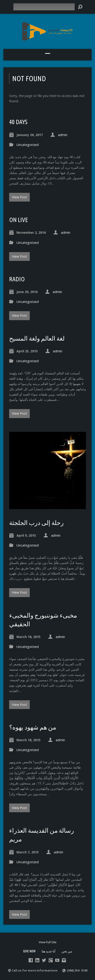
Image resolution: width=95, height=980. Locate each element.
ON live (19, 220)
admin (63, 135)
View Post (19, 197)
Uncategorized (28, 145)
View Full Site (48, 942)
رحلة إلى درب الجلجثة (36, 523)
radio (17, 279)
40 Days (18, 122)
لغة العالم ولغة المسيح (37, 338)
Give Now (29, 951)
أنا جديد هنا (49, 951)
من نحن (67, 951)
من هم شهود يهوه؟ (33, 727)
